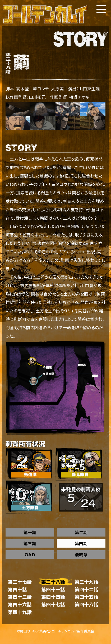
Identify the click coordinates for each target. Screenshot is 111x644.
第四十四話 (53, 597)
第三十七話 (20, 582)
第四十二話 (86, 589)
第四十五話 (86, 597)
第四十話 (17, 589)
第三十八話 (53, 582)
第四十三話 (20, 597)
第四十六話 (20, 604)
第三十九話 (86, 582)
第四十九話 (20, 612)
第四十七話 (53, 604)
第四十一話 (53, 589)
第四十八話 (86, 604)
